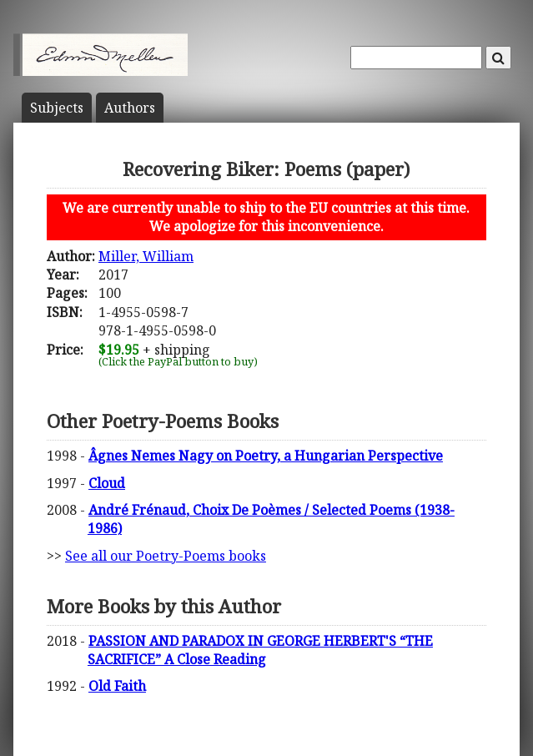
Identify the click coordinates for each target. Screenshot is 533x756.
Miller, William (146, 256)
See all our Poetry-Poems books (166, 556)
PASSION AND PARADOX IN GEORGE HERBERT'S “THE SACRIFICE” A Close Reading (260, 650)
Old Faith (117, 686)
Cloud (107, 483)
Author (130, 108)
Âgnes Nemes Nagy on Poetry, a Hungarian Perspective (266, 456)
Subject (57, 108)
